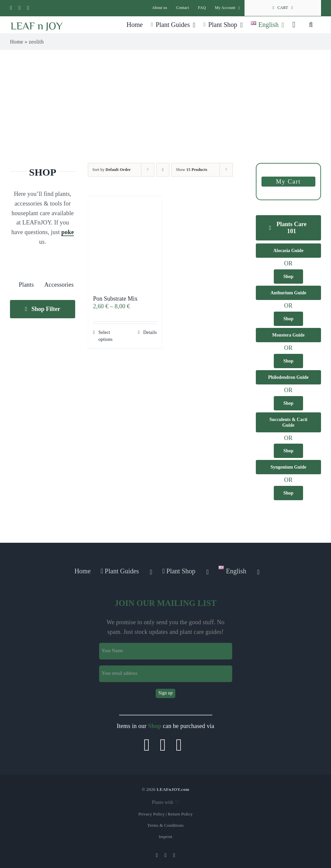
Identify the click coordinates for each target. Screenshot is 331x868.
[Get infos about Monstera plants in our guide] (288, 335)
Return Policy (180, 814)
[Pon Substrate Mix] (125, 242)
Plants (26, 285)
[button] (311, 25)
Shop (155, 726)
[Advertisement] (165, 100)
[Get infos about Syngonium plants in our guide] (288, 467)
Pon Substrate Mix (115, 299)
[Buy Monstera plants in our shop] (288, 361)
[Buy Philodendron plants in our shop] (288, 403)
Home (17, 42)
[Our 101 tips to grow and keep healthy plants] (288, 228)
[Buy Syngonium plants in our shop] (288, 493)
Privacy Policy (152, 814)
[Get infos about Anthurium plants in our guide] (288, 293)
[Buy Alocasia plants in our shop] (288, 277)
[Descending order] (163, 170)
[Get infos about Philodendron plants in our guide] (288, 377)
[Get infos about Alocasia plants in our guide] (288, 251)
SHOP (43, 172)
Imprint (165, 837)
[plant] (26, 261)
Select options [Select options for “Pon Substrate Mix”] (106, 336)
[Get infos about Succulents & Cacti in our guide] (288, 422)
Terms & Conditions (166, 825)
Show (192, 170)
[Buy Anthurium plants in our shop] (288, 319)
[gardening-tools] (59, 261)
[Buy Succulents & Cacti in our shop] (288, 451)
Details (150, 332)
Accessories (59, 285)
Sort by (112, 170)
